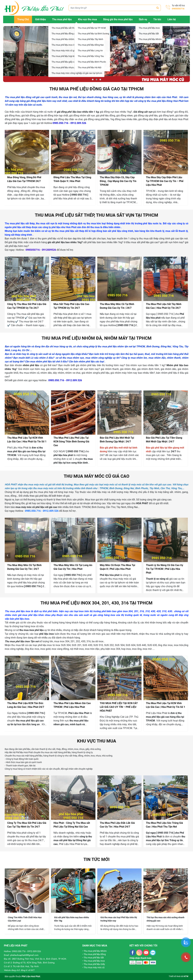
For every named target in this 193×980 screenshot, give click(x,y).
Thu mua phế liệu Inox (94, 961)
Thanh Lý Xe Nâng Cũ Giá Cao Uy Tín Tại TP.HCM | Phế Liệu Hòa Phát (165, 569)
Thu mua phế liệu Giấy (94, 964)
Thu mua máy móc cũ (94, 967)
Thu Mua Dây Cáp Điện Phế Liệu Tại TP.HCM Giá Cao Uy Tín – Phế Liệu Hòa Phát (165, 181)
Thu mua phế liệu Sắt (94, 958)
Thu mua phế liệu (62, 19)
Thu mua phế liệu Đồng (95, 954)
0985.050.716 (19, 951)
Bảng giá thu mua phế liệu (118, 19)
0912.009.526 (34, 951)
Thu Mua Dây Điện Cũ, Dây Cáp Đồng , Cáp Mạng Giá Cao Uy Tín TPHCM (118, 181)
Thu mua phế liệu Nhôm (95, 951)
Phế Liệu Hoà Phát (31, 976)
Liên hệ (172, 19)
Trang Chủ (23, 19)
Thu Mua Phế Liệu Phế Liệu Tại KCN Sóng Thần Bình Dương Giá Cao (71, 442)
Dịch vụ (143, 19)
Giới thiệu (40, 19)
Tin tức (157, 19)
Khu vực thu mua (87, 19)
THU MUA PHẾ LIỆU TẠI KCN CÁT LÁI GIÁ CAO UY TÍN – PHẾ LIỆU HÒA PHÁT (119, 707)
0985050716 (178, 9)
